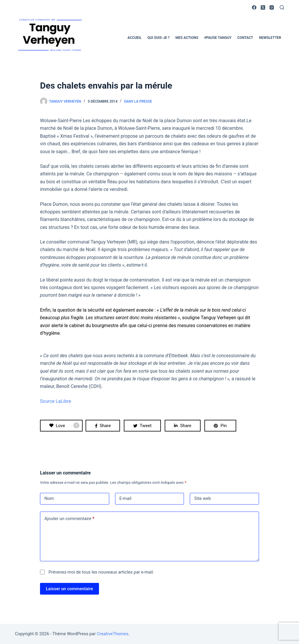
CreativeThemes (113, 634)
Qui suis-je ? (159, 38)
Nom (49, 498)
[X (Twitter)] (263, 7)
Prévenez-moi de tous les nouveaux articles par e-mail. (101, 572)
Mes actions (187, 38)
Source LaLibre (55, 401)
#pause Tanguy (218, 38)
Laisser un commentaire (69, 589)
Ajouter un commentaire (69, 519)
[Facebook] (254, 7)
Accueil (135, 38)
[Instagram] (272, 7)
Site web (202, 498)
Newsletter (270, 38)
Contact (245, 38)
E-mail (125, 498)
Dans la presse (138, 101)
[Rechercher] (282, 7)
